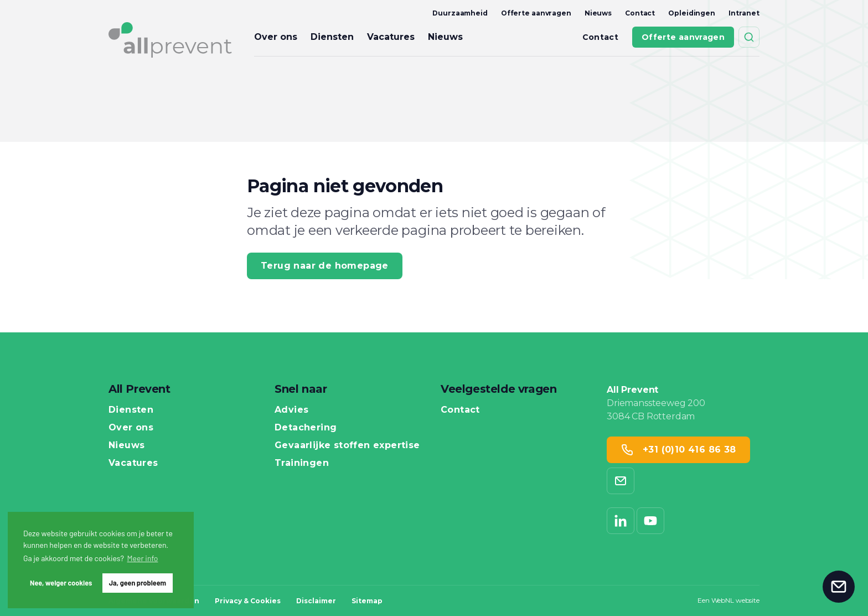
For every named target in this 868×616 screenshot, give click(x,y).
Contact (640, 13)
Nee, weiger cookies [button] (61, 583)
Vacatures (391, 37)
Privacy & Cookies (248, 601)
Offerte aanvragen (536, 13)
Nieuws (598, 13)
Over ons (276, 37)
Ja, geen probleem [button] (138, 583)
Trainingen (302, 463)
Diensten (332, 37)
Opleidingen (692, 13)
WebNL (723, 600)
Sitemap (367, 601)
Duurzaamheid (460, 13)
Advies (291, 410)
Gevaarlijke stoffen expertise (347, 445)
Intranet (744, 13)
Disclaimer (316, 601)
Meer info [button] (143, 558)
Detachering (306, 428)
